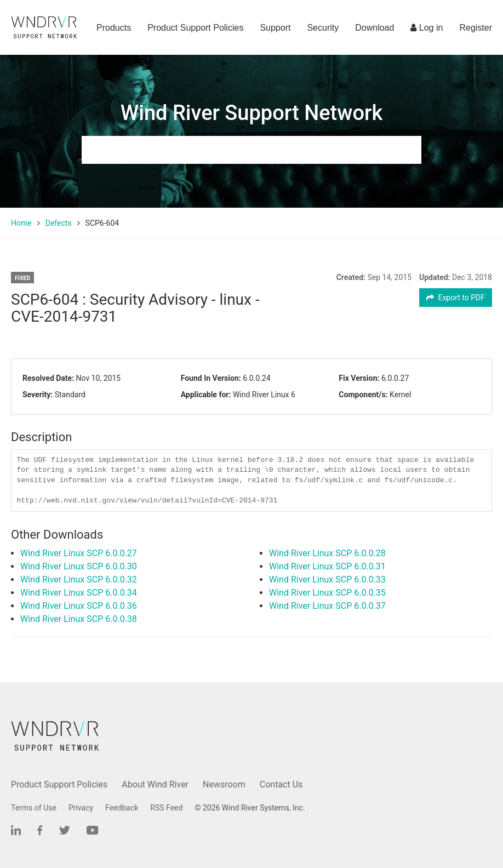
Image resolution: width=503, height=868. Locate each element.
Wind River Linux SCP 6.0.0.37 (327, 606)
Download (375, 28)
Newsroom (224, 784)
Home (21, 223)
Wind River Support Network (251, 113)
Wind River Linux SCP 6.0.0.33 (327, 579)
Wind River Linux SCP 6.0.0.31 (327, 566)
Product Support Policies (195, 28)
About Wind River (155, 784)
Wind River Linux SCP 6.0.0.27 (79, 553)
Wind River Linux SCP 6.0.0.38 (79, 619)
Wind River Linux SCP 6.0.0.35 (327, 593)
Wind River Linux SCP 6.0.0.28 (327, 553)
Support (275, 28)
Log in (427, 28)
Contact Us (281, 784)
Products (114, 28)
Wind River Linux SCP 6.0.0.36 (79, 606)
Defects (59, 223)
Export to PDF (456, 298)
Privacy (81, 808)
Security (323, 28)
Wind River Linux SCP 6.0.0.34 (79, 593)
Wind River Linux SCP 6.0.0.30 (79, 566)
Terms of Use (34, 808)
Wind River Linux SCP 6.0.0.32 (79, 579)
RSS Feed (166, 808)
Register (476, 28)
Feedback (122, 808)
